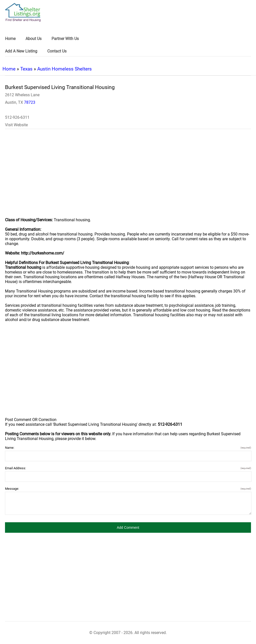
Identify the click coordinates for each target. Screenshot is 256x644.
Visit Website (16, 125)
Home (9, 69)
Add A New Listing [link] (21, 51)
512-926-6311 (17, 117)
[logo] (23, 12)
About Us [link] (33, 39)
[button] (128, 527)
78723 (30, 102)
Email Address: (128, 468)
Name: (128, 448)
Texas (26, 69)
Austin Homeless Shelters (64, 69)
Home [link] (10, 39)
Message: (128, 489)
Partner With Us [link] (65, 39)
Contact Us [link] (57, 51)
